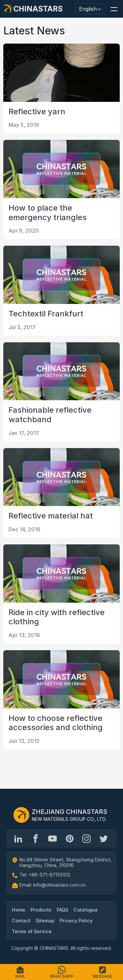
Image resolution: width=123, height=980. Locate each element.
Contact (21, 921)
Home (19, 910)
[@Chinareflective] (104, 839)
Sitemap (45, 921)
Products (41, 910)
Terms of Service (32, 931)
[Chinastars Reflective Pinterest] (70, 839)
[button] (114, 9)
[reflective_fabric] (87, 839)
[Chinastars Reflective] (52, 839)
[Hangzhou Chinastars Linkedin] (18, 839)
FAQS (62, 910)
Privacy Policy (76, 921)
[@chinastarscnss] (35, 839)
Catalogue (86, 910)
